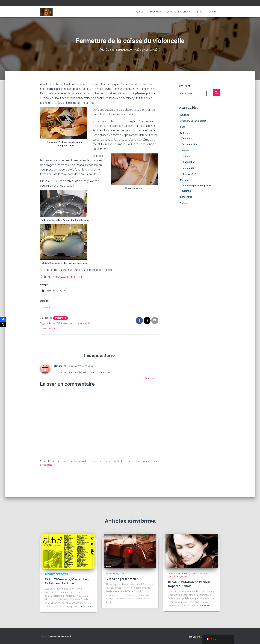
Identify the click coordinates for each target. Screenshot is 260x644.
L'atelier (186, 157)
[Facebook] (3, 320)
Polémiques (188, 168)
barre (89, 93)
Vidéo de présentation (123, 579)
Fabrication (61, 318)
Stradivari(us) (189, 174)
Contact (213, 12)
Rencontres (186, 197)
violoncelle (54, 328)
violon (44, 328)
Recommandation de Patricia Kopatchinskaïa (189, 584)
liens (183, 127)
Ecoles (185, 150)
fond (107, 93)
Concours (187, 138)
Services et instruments (179, 12)
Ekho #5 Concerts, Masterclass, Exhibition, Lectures (67, 581)
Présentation (155, 12)
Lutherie (80, 323)
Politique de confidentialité (57, 637)
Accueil (139, 12)
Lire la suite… (86, 607)
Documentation (190, 144)
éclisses (123, 93)
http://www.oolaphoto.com (69, 277)
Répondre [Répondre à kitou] (151, 378)
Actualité (185, 115)
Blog (201, 12)
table (88, 323)
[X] (3, 324)
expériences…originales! (193, 121)
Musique (185, 180)
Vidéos (184, 203)
